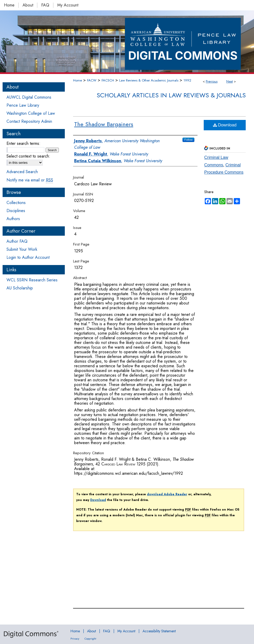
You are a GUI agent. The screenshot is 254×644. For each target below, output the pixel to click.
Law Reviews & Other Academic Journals (149, 80)
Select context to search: (28, 156)
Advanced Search (22, 172)
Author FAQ (17, 241)
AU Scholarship (20, 288)
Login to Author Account (28, 257)
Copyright (90, 639)
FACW (92, 80)
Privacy (75, 639)
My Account (126, 631)
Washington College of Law (31, 113)
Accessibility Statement (159, 631)
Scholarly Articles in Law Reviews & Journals (171, 95)
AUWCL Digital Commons (29, 97)
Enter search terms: (23, 143)
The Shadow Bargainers (104, 124)
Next (230, 81)
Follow (188, 140)
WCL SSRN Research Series (32, 280)
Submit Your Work (22, 249)
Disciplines (16, 211)
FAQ (107, 631)
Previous (212, 81)
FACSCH (108, 80)
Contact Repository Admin (29, 121)
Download (225, 125)
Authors (13, 219)
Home (77, 80)
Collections (16, 203)
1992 (187, 80)
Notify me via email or (30, 180)
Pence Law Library (23, 105)
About (91, 631)
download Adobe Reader (167, 494)
